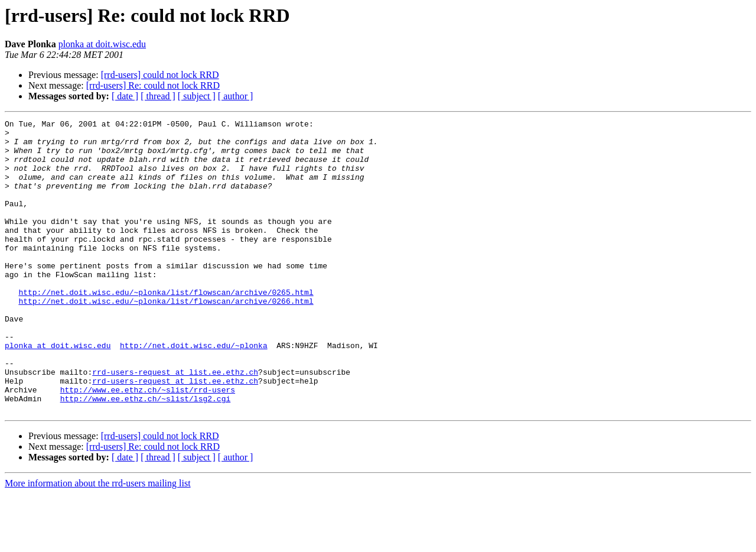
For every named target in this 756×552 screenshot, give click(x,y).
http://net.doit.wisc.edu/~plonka (194, 391)
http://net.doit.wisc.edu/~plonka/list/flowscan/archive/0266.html (166, 338)
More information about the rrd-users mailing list (98, 542)
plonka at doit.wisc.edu (102, 44)
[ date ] (125, 96)
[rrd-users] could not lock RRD (160, 75)
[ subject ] (197, 96)
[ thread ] (158, 96)
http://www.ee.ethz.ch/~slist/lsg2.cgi (146, 455)
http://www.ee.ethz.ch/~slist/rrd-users (148, 444)
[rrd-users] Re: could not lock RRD (153, 85)
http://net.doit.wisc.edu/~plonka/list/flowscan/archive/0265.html (166, 327)
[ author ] (236, 96)
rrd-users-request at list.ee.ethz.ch (175, 423)
